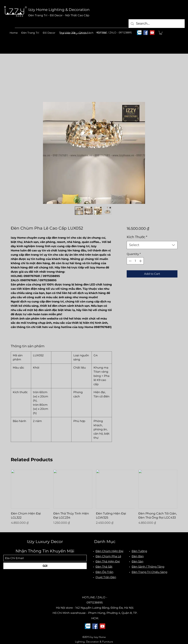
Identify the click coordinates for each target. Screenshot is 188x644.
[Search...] (156, 24)
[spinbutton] (135, 261)
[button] (30, 33)
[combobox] (152, 245)
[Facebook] (146, 33)
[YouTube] (152, 33)
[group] (94, 499)
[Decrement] (130, 261)
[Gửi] (45, 566)
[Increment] (141, 261)
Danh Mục (105, 542)
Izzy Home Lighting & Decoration (59, 10)
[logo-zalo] (139, 33)
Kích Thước (137, 237)
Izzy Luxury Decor (45, 542)
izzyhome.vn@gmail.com (74, 33)
